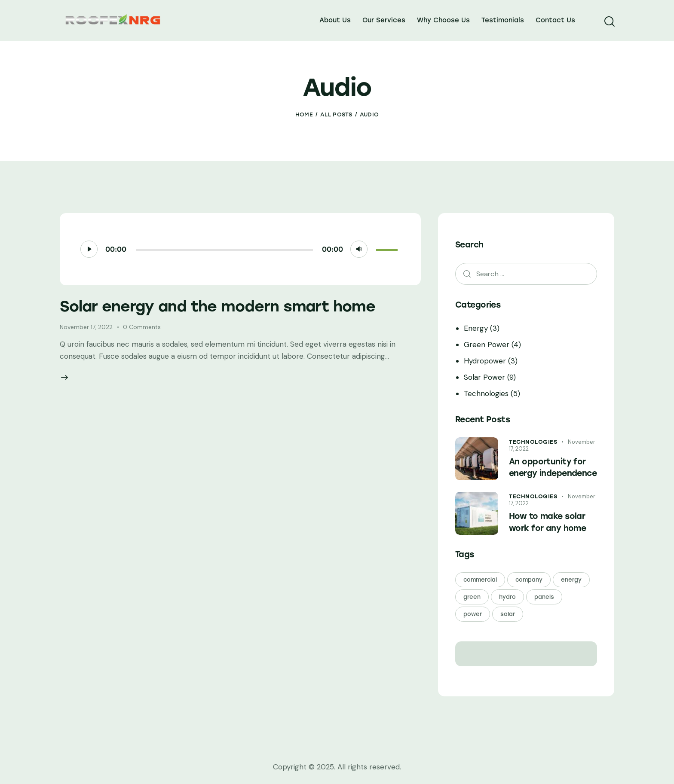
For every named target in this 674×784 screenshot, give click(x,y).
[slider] (224, 250)
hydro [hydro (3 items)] (507, 597)
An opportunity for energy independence (553, 468)
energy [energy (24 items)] (571, 580)
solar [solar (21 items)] (508, 614)
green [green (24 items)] (472, 597)
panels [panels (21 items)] (544, 597)
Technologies (486, 394)
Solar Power (484, 377)
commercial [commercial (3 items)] (480, 580)
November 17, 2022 (86, 327)
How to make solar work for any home (547, 522)
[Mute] (359, 249)
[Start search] (609, 22)
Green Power (487, 345)
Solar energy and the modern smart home (218, 306)
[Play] (89, 249)
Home (304, 114)
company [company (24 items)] (529, 580)
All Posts (336, 114)
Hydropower (485, 361)
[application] (240, 249)
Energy (476, 328)
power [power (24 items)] (473, 614)
